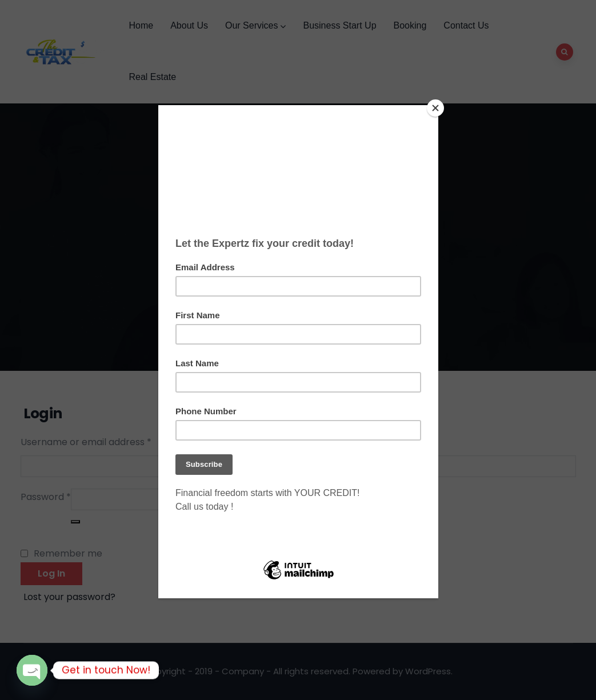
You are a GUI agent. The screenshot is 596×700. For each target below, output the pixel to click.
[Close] (435, 108)
